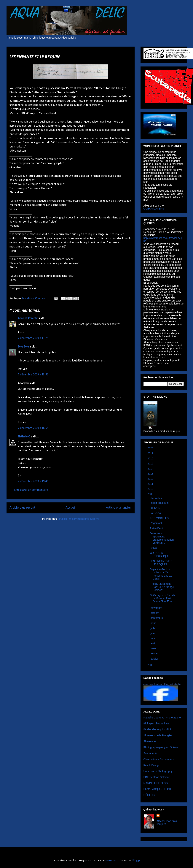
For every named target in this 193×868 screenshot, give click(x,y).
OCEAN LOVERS (154, 209)
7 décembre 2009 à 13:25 (33, 338)
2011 (151, 484)
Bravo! (154, 548)
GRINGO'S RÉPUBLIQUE (160, 554)
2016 (151, 458)
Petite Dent (156, 528)
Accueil (71, 508)
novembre (157, 608)
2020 (151, 448)
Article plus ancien (119, 508)
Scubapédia (150, 753)
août (153, 623)
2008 (151, 665)
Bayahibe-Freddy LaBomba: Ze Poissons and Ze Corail (161, 574)
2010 (151, 489)
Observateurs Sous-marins (159, 759)
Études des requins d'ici (157, 729)
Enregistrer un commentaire (31, 490)
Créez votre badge (173, 684)
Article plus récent (22, 508)
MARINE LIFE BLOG (156, 783)
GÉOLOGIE (150, 795)
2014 (151, 469)
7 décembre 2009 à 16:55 (33, 428)
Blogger (137, 860)
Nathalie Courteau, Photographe (162, 718)
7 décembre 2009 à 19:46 (33, 481)
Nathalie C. (24, 437)
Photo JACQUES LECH (157, 789)
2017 (151, 453)
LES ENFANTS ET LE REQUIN (161, 563)
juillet (154, 628)
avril (153, 643)
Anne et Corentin (28, 318)
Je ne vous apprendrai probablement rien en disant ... (162, 538)
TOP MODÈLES (159, 518)
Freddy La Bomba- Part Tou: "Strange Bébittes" (162, 587)
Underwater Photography (158, 771)
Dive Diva (23, 347)
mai (153, 638)
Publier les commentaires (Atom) (79, 519)
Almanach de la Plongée (158, 735)
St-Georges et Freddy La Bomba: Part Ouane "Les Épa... (162, 598)
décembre (157, 498)
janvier (155, 659)
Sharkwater (150, 741)
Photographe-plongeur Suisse (161, 747)
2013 (151, 474)
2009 (151, 494)
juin (153, 633)
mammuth (112, 860)
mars (154, 648)
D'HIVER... (156, 508)
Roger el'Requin (159, 503)
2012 (151, 479)
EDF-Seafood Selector (157, 777)
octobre (155, 613)
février (155, 653)
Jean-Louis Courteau (153, 684)
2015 (151, 464)
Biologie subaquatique (156, 723)
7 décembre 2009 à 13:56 (33, 375)
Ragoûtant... (157, 523)
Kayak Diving (151, 765)
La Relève (156, 513)
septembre (157, 618)
